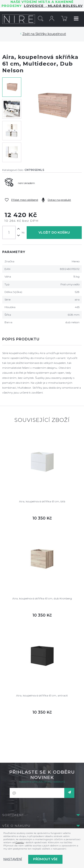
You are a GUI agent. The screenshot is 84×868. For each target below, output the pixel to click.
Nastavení (13, 859)
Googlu (20, 842)
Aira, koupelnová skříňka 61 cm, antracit (42, 695)
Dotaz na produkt (59, 200)
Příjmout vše (45, 859)
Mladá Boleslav (65, 6)
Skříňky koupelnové (51, 34)
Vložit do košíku (54, 232)
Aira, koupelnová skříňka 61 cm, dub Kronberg (42, 598)
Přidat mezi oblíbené (25, 200)
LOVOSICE (35, 6)
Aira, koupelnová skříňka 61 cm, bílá (42, 501)
